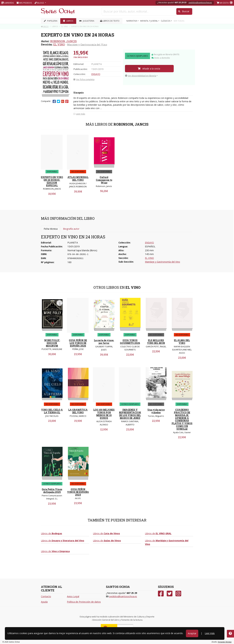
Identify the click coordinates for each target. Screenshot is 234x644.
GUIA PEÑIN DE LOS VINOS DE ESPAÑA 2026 (78, 343)
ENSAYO (96, 74)
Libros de (52, 533)
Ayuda (44, 602)
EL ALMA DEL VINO (182, 342)
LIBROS (68, 21)
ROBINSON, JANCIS (63, 41)
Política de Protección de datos (84, 602)
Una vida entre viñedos (156, 411)
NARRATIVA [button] (132, 21)
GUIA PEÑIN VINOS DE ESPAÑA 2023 (78, 492)
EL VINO (59, 44)
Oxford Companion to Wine (104, 180)
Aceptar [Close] (192, 633)
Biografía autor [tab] (71, 229)
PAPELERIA (51, 21)
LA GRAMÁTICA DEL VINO (78, 411)
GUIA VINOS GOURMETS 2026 (130, 342)
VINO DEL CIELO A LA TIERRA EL (52, 411)
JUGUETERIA (87, 21)
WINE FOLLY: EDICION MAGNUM (52, 343)
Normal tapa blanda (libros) (82, 250)
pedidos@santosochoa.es (200, 2)
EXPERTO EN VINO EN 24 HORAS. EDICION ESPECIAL (52, 181)
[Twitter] (170, 594)
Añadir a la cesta (149, 69)
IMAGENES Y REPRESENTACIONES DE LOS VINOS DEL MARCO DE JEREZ (131, 414)
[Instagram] (178, 594)
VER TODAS (179, 21)
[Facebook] (161, 594)
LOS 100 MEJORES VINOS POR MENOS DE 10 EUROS (104, 414)
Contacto (46, 596)
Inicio (45, 26)
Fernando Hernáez (225, 642)
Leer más (210, 633)
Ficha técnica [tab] (51, 229)
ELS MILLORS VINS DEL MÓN (156, 342)
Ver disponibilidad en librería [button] (141, 76)
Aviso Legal (73, 596)
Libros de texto (110, 21)
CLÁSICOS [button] (166, 21)
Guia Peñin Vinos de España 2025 (52, 491)
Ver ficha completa (84, 79)
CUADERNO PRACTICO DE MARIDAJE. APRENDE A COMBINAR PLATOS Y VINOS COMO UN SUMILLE (182, 419)
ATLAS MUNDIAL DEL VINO (78, 179)
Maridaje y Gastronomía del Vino (87, 44)
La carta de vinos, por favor (104, 342)
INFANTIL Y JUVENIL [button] (149, 21)
